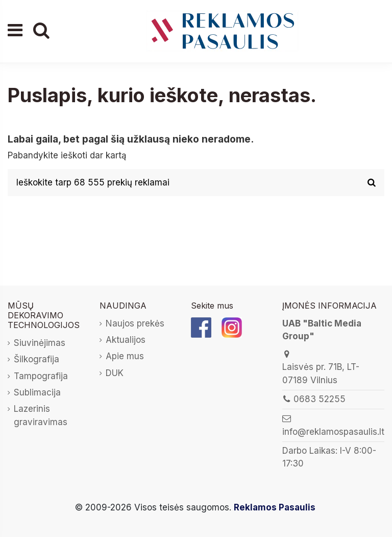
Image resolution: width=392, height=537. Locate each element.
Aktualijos (126, 340)
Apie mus (125, 356)
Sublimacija (37, 392)
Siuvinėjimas (40, 343)
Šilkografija (36, 359)
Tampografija (41, 376)
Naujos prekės (135, 323)
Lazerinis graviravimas (41, 415)
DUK (115, 373)
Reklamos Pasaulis (275, 507)
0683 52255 (320, 399)
